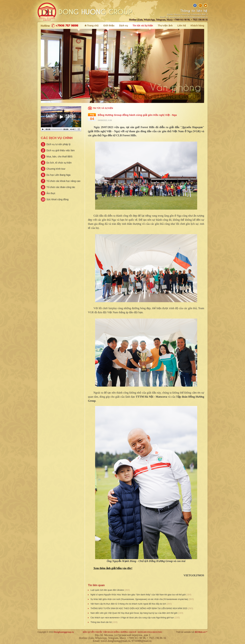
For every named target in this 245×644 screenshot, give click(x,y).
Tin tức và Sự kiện (103, 108)
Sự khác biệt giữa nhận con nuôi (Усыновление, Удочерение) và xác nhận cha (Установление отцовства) (140, 599)
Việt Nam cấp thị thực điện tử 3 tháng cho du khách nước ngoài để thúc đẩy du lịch (129, 604)
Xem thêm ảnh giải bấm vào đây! (113, 568)
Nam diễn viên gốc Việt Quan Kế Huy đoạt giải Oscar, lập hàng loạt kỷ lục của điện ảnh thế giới (134, 613)
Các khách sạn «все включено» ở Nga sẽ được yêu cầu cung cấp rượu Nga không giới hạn (132, 618)
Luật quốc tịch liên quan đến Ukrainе (107, 590)
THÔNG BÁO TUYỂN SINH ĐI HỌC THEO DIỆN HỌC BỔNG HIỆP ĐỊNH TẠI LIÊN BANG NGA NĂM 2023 (139, 608)
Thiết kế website (183, 632)
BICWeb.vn (200, 632)
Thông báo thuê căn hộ (101, 622)
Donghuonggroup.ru (64, 632)
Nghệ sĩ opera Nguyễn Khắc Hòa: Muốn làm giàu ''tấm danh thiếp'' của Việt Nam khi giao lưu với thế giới (138, 595)
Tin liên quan (96, 585)
